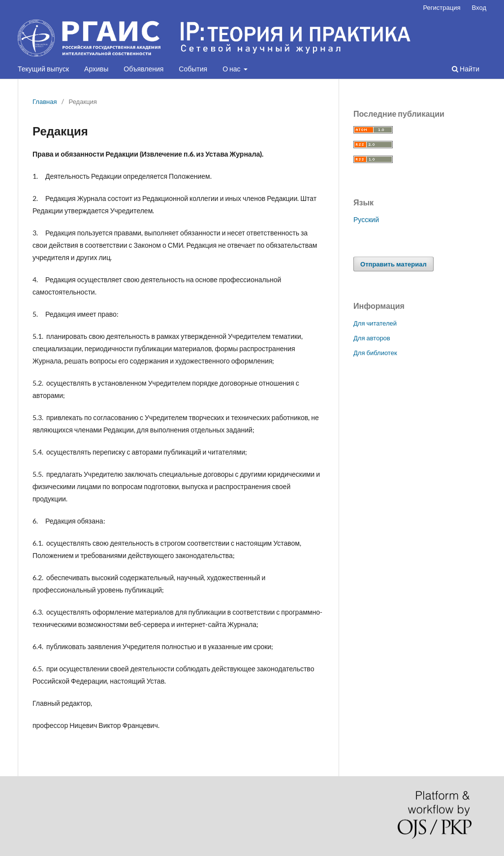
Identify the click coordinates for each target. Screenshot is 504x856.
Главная (45, 101)
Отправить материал (394, 264)
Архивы (96, 69)
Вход (479, 7)
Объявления (143, 69)
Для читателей (375, 323)
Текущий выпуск (43, 69)
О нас (232, 69)
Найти (466, 69)
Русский (366, 219)
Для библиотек (375, 353)
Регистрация (441, 7)
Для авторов (372, 338)
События (193, 69)
